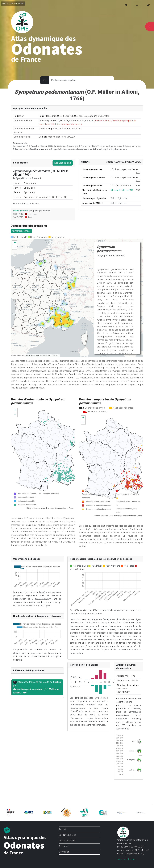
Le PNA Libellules (67, 835)
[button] (15, 243)
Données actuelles (98, 412)
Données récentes (124, 408)
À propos (63, 846)
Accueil (63, 829)
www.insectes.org (126, 859)
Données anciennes (95, 408)
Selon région (118, 203)
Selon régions (119, 198)
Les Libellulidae (63, 163)
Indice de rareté (21, 211)
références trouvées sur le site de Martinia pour (37, 687)
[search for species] (81, 80)
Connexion (64, 852)
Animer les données (21, 231)
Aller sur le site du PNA (122, 190)
